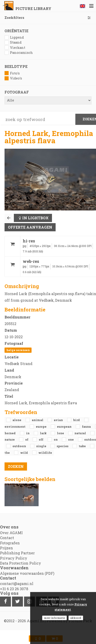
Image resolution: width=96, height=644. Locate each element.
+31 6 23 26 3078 (14, 589)
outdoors (20, 446)
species (63, 446)
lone (61, 433)
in (28, 433)
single (42, 446)
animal (38, 420)
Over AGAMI (11, 533)
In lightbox (35, 218)
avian (59, 420)
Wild (24, 453)
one (71, 439)
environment (15, 427)
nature (10, 439)
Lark (44, 433)
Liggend (14, 37)
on (56, 439)
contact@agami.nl (17, 584)
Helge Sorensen (18, 350)
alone (17, 420)
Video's (13, 78)
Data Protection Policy (21, 563)
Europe (42, 427)
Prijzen (6, 548)
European (65, 427)
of (27, 439)
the (7, 453)
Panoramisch (19, 53)
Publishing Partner (17, 553)
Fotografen (10, 543)
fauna (87, 427)
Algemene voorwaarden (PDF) (27, 573)
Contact (7, 538)
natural (81, 433)
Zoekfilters (48, 18)
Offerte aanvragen (30, 227)
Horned (10, 433)
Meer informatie (54, 618)
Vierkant (15, 48)
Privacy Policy (14, 558)
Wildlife (45, 453)
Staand (13, 42)
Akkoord (76, 618)
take (83, 446)
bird (77, 420)
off (41, 439)
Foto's (12, 73)
